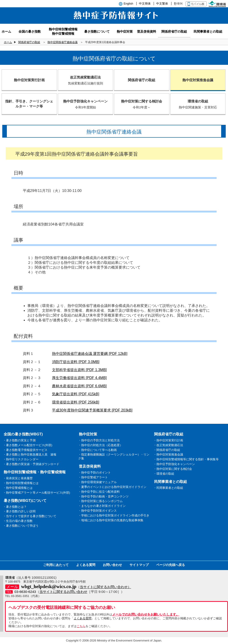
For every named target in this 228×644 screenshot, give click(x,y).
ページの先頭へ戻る (171, 565)
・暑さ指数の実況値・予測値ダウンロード (31, 464)
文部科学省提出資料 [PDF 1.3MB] (79, 370)
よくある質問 (86, 565)
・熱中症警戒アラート (93, 477)
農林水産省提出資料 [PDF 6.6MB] (79, 386)
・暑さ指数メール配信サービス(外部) (28, 445)
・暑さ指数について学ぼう (21, 526)
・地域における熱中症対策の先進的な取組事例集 (111, 520)
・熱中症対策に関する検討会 (173, 469)
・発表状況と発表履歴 (18, 478)
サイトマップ (139, 565)
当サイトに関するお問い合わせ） (105, 587)
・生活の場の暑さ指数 (18, 521)
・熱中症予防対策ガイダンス (97, 511)
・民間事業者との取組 (168, 488)
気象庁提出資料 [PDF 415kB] (76, 394)
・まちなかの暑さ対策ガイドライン (102, 506)
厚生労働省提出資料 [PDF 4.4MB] (79, 378)
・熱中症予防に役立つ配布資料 (99, 492)
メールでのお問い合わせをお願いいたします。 (146, 614)
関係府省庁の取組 (29, 42)
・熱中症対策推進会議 (168, 454)
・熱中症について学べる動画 (97, 450)
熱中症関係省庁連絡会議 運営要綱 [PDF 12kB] (90, 354)
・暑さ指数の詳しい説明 (19, 511)
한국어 (178, 4)
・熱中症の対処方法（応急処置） (100, 445)
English (128, 4)
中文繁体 (162, 4)
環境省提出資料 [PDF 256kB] (76, 402)
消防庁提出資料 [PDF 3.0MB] (76, 362)
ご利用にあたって (56, 565)
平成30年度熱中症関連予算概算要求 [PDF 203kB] (92, 410)
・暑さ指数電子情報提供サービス (25, 450)
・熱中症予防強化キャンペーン (174, 464)
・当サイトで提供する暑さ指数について (30, 516)
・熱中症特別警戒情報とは (21, 483)
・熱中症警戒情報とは (18, 488)
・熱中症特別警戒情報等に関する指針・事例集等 (186, 459)
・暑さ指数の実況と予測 (19, 440)
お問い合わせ (112, 565)
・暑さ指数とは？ (15, 507)
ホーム (8, 42)
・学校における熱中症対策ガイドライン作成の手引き (114, 515)
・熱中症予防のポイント (95, 473)
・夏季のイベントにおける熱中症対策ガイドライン (112, 487)
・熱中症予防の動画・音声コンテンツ (103, 496)
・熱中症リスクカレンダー (21, 459)
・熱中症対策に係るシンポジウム (100, 501)
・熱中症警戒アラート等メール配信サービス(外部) (37, 493)
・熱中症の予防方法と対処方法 (99, 440)
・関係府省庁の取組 (167, 450)
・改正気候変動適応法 (168, 445)
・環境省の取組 (164, 474)
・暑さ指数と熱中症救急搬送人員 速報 (30, 454)
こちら (81, 626)
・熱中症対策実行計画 (168, 440)
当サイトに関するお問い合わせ (63, 592)
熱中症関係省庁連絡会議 (62, 42)
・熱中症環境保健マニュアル (97, 482)
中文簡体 (145, 4)
